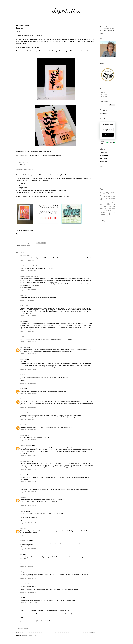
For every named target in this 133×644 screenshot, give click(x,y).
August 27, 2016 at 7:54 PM (28, 316)
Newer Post (20, 632)
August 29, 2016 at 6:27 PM (28, 566)
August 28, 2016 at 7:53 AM (28, 407)
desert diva (66, 11)
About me (104, 94)
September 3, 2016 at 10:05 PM (29, 625)
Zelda (22, 497)
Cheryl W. (23, 572)
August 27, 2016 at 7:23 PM (28, 300)
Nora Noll (23, 487)
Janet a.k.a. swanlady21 (27, 266)
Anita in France (25, 461)
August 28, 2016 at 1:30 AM (28, 383)
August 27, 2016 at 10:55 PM (28, 354)
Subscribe (108, 135)
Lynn (22, 295)
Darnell (23, 321)
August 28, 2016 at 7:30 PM (28, 456)
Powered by (108, 142)
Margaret (23, 435)
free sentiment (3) (108, 213)
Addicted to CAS (21, 169)
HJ (21, 399)
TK (21, 598)
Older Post (92, 632)
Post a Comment (23, 629)
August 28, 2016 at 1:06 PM (28, 419)
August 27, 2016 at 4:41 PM (28, 271)
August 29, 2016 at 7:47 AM (28, 506)
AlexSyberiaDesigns (106, 194)
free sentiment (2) (108, 211)
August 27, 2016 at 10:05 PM (28, 342)
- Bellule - (23, 511)
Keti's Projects (25, 256)
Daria (22, 425)
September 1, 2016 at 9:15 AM (29, 603)
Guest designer (110, 202)
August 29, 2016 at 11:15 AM (28, 523)
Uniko (106, 208)
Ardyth (22, 337)
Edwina (23, 475)
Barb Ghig (23, 347)
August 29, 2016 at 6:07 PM (28, 549)
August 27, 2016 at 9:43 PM (28, 331)
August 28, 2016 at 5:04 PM (28, 440)
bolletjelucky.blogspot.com (28, 276)
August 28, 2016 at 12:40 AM (28, 369)
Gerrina (23, 413)
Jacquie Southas (25, 584)
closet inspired (112, 209)
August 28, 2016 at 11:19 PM (28, 469)
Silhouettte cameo (25, 245)
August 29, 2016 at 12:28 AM (28, 481)
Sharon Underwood (26, 446)
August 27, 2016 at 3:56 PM (28, 260)
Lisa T (22, 529)
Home (56, 632)
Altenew (103, 196)
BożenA (23, 375)
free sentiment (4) (108, 215)
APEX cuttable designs (108, 192)
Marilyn (23, 359)
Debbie (23, 389)
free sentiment (105, 210)
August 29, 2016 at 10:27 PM (28, 592)
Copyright (104, 96)
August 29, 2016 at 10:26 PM (28, 578)
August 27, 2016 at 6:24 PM (28, 290)
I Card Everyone (25, 541)
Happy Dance (24, 306)
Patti (22, 608)
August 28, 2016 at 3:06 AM (28, 393)
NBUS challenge (27, 175)
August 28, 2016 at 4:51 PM (28, 430)
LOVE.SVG (103, 204)
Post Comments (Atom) (30, 635)
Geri (22, 554)
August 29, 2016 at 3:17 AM (28, 492)
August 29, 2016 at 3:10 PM (28, 535)
